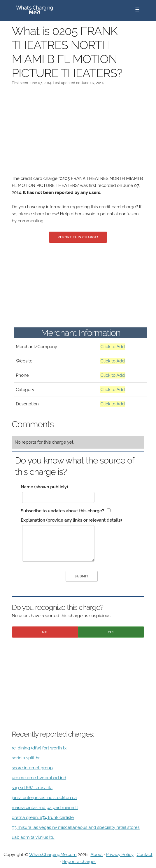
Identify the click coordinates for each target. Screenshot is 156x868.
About (97, 855)
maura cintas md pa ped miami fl (45, 808)
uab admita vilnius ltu (33, 837)
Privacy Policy (120, 855)
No (45, 632)
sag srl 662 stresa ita (32, 788)
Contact (144, 855)
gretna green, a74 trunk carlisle (43, 817)
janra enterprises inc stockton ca (44, 798)
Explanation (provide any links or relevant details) (71, 520)
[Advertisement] (78, 134)
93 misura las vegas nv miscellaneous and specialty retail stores (76, 827)
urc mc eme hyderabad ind (39, 778)
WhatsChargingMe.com (53, 855)
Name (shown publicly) (44, 487)
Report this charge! (78, 237)
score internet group (32, 768)
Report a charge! (79, 862)
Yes (111, 632)
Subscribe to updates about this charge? (62, 511)
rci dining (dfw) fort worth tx (39, 748)
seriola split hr (26, 758)
